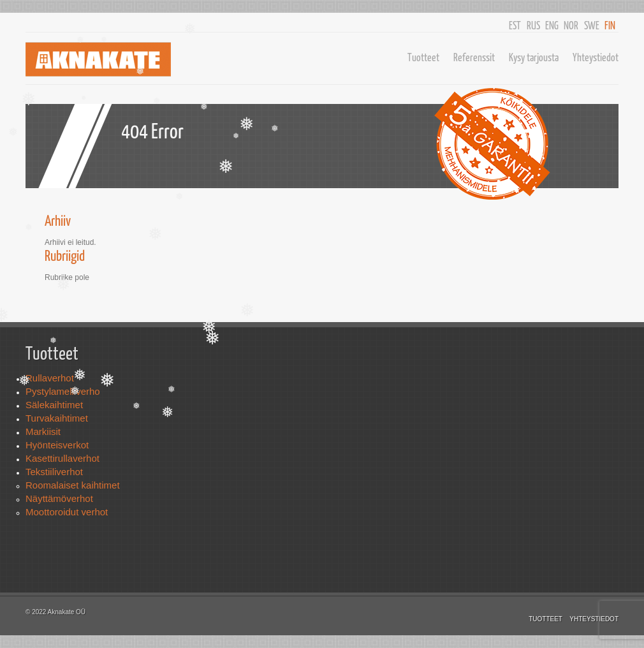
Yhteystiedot (596, 57)
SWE (592, 25)
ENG (552, 25)
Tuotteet (423, 57)
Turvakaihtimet (57, 418)
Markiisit (43, 431)
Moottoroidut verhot (67, 512)
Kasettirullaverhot (62, 458)
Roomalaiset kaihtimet (73, 485)
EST (515, 25)
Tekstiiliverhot (54, 472)
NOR (571, 25)
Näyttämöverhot (59, 498)
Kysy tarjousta (534, 57)
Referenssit (474, 57)
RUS (533, 25)
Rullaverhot (50, 378)
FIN (610, 25)
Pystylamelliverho (63, 391)
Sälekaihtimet (54, 405)
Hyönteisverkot (57, 445)
